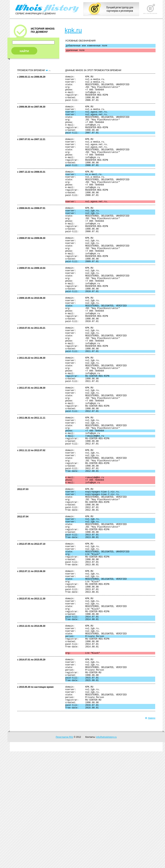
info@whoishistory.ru (107, 854)
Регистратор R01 (65, 854)
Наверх (150, 835)
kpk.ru (73, 30)
